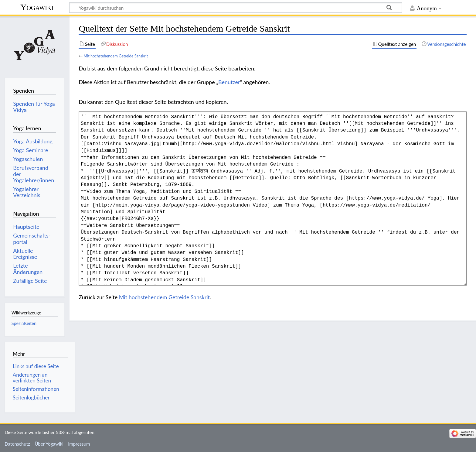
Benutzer (229, 82)
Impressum (79, 444)
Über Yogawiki (49, 444)
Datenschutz (17, 444)
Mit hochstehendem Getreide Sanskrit (116, 56)
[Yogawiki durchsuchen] (236, 8)
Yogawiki (37, 7)
